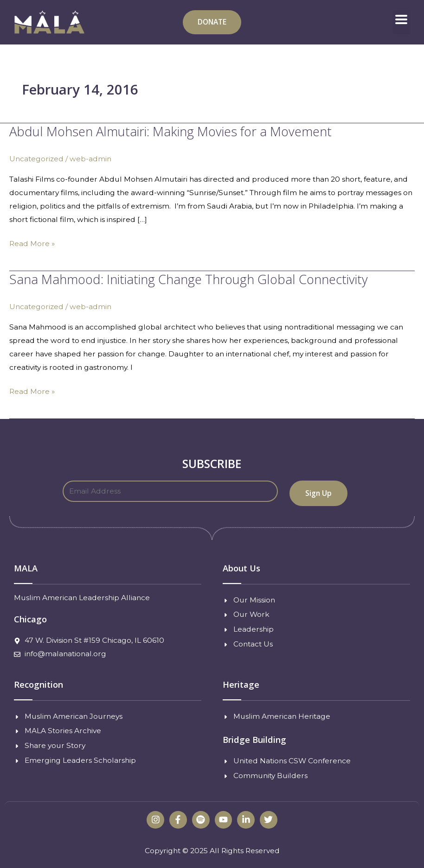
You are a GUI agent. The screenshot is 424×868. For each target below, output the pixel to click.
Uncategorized (36, 159)
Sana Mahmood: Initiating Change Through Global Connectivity (189, 279)
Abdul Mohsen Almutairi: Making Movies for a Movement (170, 131)
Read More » (32, 243)
